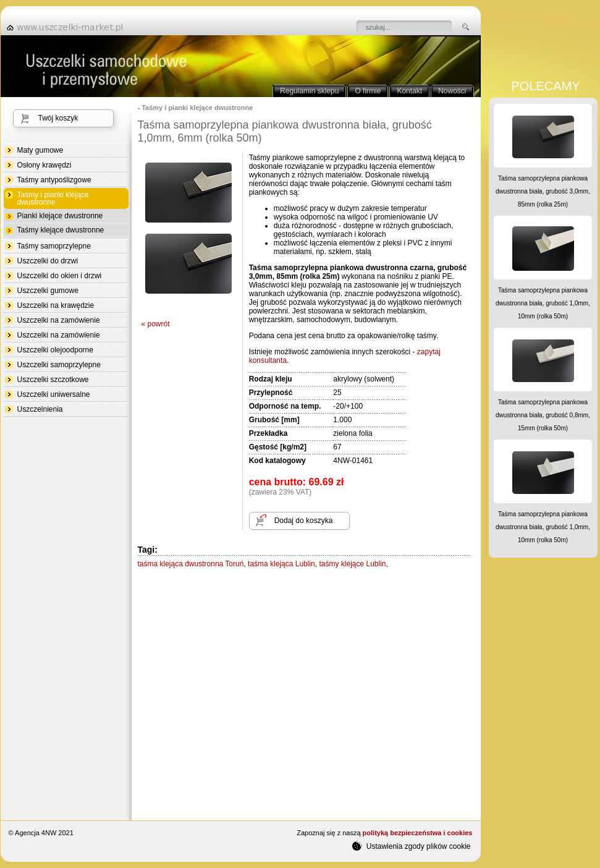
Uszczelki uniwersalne (54, 394)
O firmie (368, 91)
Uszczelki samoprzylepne (59, 365)
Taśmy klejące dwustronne (61, 230)
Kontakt (409, 91)
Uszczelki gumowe (48, 291)
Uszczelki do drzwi (48, 261)
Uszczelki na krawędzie (56, 305)
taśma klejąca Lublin (281, 564)
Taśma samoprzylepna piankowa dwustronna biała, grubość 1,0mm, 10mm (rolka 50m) (543, 303)
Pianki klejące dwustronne (60, 216)
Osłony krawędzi (44, 165)
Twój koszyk (58, 118)
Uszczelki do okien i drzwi (60, 276)
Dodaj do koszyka (304, 521)
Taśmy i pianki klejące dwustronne (53, 199)
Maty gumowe (40, 150)
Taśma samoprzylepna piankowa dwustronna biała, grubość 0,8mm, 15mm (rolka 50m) (543, 415)
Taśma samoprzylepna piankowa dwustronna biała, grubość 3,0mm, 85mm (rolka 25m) (543, 191)
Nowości (452, 91)
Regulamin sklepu (309, 91)
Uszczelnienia (40, 409)
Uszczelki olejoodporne (55, 350)
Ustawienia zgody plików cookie (411, 846)
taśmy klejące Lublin (352, 564)
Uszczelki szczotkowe (53, 380)
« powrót (156, 324)
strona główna (69, 27)
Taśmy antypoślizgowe (54, 180)
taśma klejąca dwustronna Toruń (191, 564)
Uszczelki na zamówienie (59, 320)
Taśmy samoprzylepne (54, 246)
